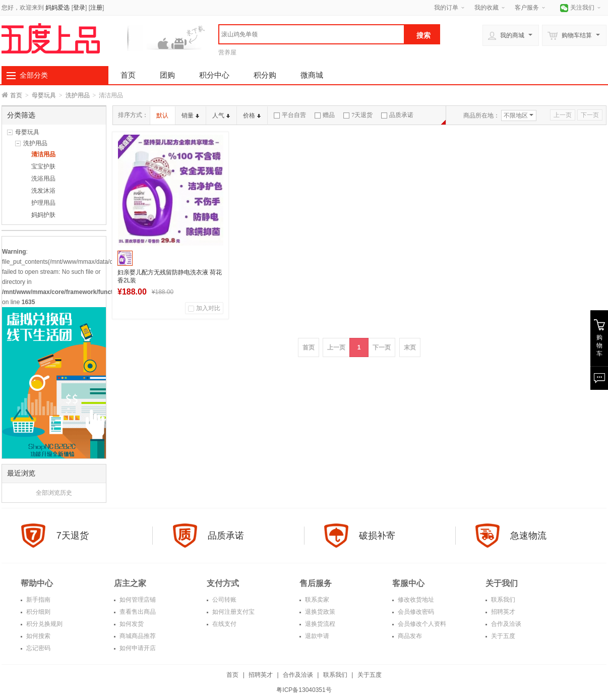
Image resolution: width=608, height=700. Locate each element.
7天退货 (358, 115)
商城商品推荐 (137, 636)
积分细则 (38, 612)
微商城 (312, 75)
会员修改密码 (415, 612)
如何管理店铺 (137, 600)
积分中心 (214, 75)
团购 (167, 75)
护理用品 (43, 203)
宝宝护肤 (43, 166)
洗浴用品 (43, 179)
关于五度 (502, 636)
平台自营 (290, 115)
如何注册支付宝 (233, 612)
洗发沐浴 (43, 191)
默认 (162, 115)
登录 (79, 8)
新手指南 (38, 600)
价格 (252, 115)
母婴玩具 (44, 95)
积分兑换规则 (44, 624)
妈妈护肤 (43, 215)
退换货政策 (319, 612)
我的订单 (446, 8)
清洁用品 (43, 154)
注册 (96, 8)
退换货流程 (319, 624)
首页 (128, 75)
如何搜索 (38, 636)
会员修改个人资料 (421, 624)
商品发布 (409, 636)
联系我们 (502, 600)
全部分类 (34, 75)
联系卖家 (316, 600)
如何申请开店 (137, 648)
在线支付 (224, 624)
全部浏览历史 (54, 493)
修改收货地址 (415, 600)
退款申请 (316, 636)
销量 (190, 115)
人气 (221, 115)
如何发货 (131, 624)
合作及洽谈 (505, 624)
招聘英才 (502, 612)
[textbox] (312, 34)
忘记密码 (38, 648)
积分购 (265, 75)
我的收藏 (487, 8)
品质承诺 (397, 115)
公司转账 (224, 600)
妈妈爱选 (57, 8)
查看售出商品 (137, 612)
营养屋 (227, 52)
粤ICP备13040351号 (304, 690)
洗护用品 (78, 95)
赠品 (325, 115)
